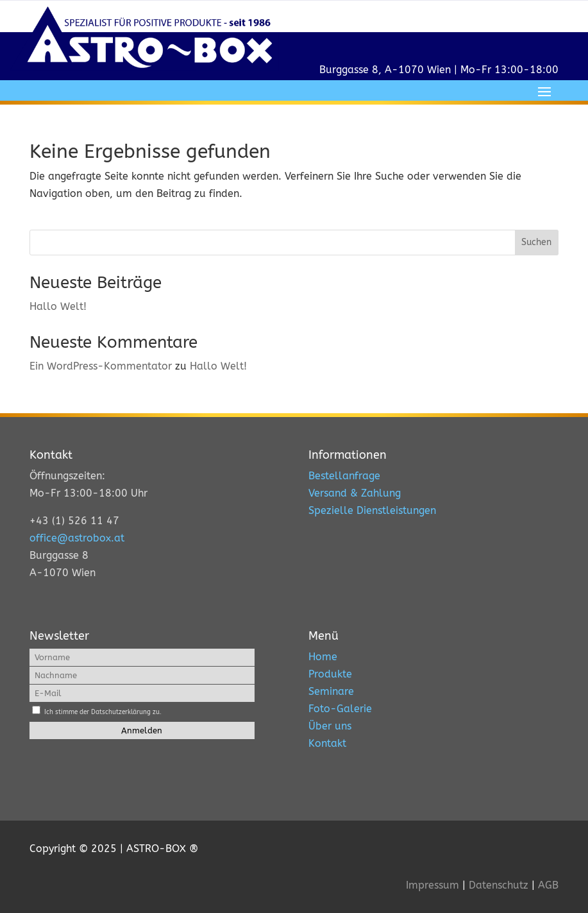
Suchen (536, 242)
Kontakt (327, 743)
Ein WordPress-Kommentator (101, 366)
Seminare (331, 691)
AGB (548, 885)
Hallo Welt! (58, 306)
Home (323, 657)
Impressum (433, 885)
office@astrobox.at (77, 538)
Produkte (330, 674)
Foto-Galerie (340, 709)
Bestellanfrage (344, 476)
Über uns (330, 726)
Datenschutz (499, 885)
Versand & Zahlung (355, 493)
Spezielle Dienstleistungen (372, 510)
